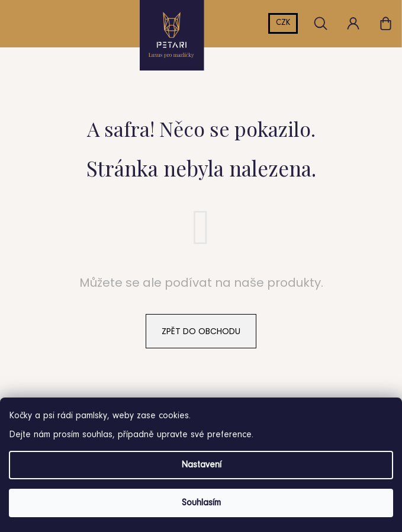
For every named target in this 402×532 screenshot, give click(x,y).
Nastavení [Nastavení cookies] (201, 465)
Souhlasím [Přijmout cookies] (201, 503)
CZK (283, 23)
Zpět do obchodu (201, 331)
